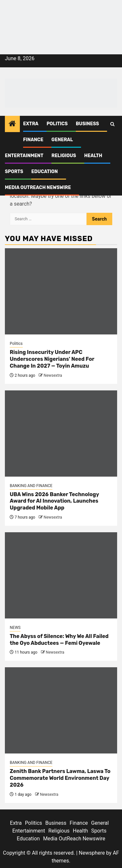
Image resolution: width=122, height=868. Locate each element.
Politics (57, 124)
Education (44, 172)
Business (87, 124)
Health (93, 156)
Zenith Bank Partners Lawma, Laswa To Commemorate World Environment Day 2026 (60, 778)
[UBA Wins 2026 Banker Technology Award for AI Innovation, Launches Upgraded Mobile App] (61, 434)
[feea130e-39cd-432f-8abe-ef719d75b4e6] (61, 15)
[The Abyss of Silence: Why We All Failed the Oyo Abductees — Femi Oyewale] (61, 575)
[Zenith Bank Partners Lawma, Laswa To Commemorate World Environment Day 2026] (61, 710)
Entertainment (24, 156)
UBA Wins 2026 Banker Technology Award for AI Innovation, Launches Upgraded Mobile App (54, 501)
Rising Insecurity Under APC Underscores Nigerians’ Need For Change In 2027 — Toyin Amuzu (52, 359)
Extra (31, 124)
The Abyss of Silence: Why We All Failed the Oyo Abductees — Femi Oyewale (59, 640)
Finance (33, 140)
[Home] (12, 124)
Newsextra (53, 375)
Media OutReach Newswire (38, 188)
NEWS (15, 628)
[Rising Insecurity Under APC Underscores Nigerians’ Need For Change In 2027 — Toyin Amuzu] (61, 291)
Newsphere (92, 853)
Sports (14, 172)
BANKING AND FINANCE (31, 486)
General (62, 140)
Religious (64, 156)
